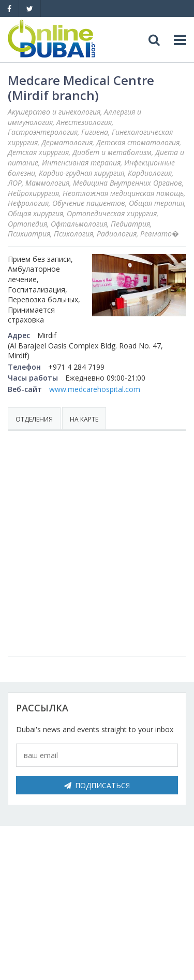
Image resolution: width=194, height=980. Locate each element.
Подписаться (97, 785)
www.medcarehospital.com (95, 389)
